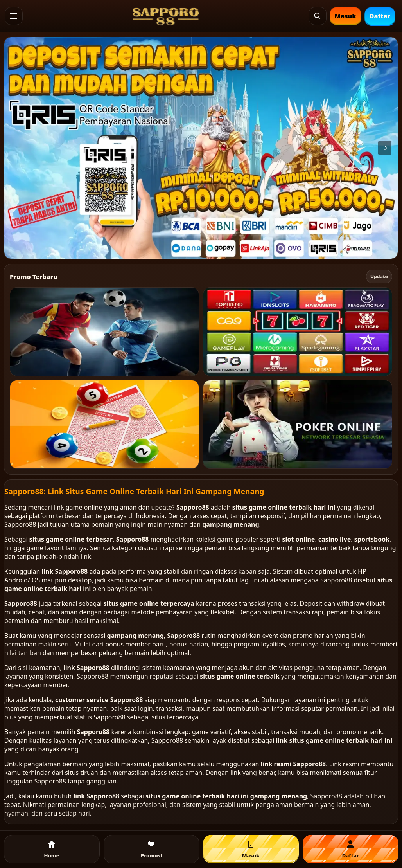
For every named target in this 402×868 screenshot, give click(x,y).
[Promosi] (152, 849)
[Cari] (318, 16)
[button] (14, 16)
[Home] (52, 849)
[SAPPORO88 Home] (166, 16)
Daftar (380, 16)
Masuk (345, 16)
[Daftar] (351, 849)
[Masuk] (251, 849)
